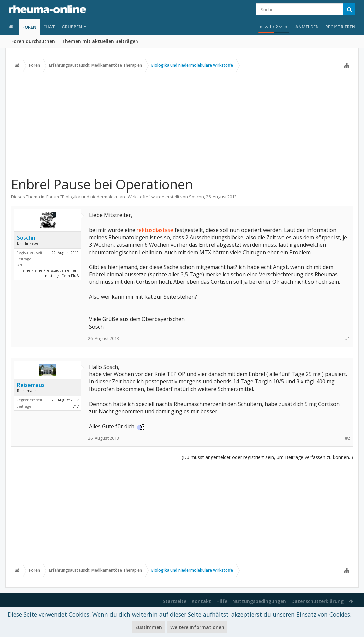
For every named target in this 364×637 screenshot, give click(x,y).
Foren (29, 27)
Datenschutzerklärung (318, 601)
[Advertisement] (182, 124)
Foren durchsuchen (33, 41)
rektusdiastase (155, 230)
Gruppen (72, 27)
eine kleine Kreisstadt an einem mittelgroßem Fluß (50, 273)
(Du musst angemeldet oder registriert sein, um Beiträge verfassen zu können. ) (267, 457)
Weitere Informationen (197, 627)
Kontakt (201, 601)
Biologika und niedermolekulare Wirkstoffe (105, 197)
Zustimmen (149, 627)
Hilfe (222, 601)
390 (76, 259)
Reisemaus (31, 385)
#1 (348, 338)
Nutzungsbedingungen (259, 601)
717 (76, 406)
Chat (49, 27)
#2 (348, 438)
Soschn (196, 197)
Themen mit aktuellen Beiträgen (100, 41)
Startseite (175, 601)
